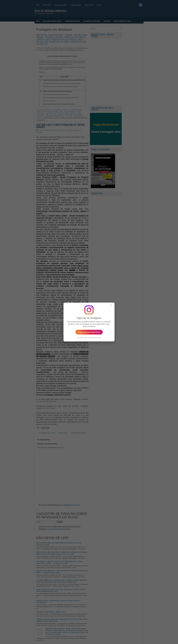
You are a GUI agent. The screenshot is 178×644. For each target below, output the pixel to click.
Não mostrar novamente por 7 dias (89, 338)
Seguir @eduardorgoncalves (89, 332)
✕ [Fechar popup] (111, 305)
